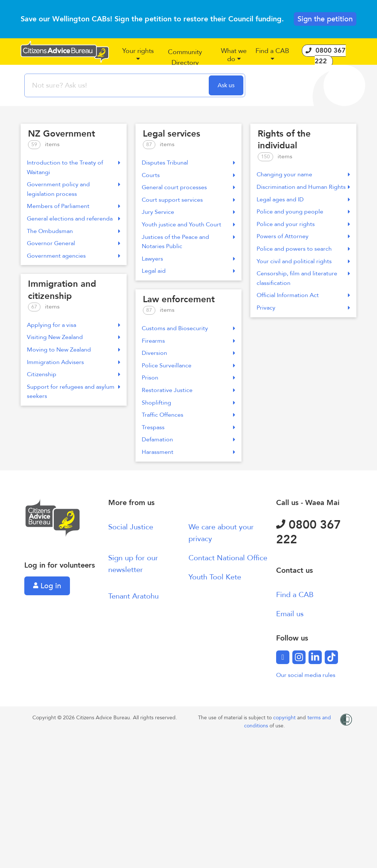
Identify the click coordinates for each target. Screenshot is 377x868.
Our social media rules (306, 675)
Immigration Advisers (74, 362)
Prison (188, 378)
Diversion (188, 353)
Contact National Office (228, 558)
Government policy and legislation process (74, 189)
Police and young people (303, 212)
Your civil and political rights (303, 261)
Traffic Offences (188, 415)
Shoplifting (188, 403)
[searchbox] (117, 85)
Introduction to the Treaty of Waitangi (74, 167)
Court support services (188, 200)
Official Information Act (303, 295)
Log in (47, 586)
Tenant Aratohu (133, 596)
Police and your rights (303, 224)
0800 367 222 (309, 532)
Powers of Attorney (303, 236)
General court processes (188, 187)
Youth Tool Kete (215, 577)
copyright (285, 718)
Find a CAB (295, 595)
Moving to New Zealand (74, 350)
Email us (290, 614)
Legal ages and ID (303, 200)
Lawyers (188, 259)
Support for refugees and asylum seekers (74, 392)
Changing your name (303, 174)
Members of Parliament (74, 206)
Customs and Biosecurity (188, 328)
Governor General (74, 243)
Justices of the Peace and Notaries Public (188, 242)
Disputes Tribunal (188, 163)
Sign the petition (325, 19)
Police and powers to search (303, 249)
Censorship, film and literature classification (303, 278)
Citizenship (74, 374)
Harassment (188, 452)
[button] (138, 58)
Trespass (188, 427)
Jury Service (188, 212)
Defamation (188, 440)
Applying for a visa (74, 325)
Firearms (188, 341)
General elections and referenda (74, 219)
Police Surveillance (188, 366)
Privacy (303, 308)
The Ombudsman (74, 231)
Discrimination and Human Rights (303, 187)
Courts (188, 175)
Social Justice (131, 527)
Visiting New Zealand (74, 337)
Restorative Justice (188, 390)
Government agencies (74, 256)
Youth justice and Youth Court (188, 225)
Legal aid (188, 271)
